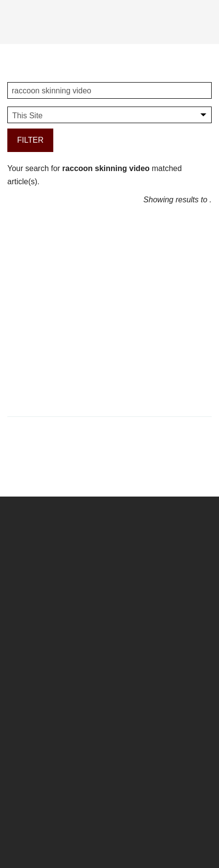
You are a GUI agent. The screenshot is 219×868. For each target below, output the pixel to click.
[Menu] (16, 26)
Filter (30, 140)
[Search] (202, 21)
